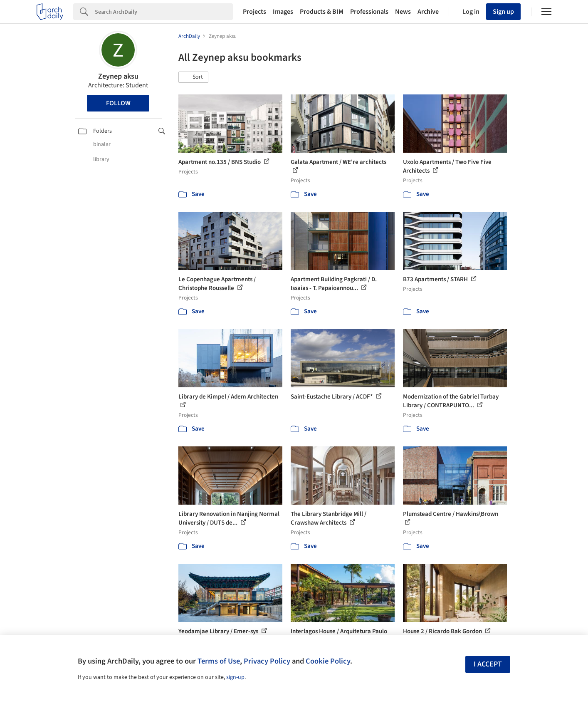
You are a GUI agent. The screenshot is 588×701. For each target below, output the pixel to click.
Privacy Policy (267, 661)
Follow (118, 103)
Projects (254, 12)
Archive (428, 12)
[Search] (164, 12)
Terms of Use (219, 661)
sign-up (235, 677)
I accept (488, 664)
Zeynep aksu (118, 76)
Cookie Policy (328, 661)
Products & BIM (322, 12)
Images (283, 12)
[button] (193, 77)
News (403, 12)
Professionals (369, 12)
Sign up (503, 12)
